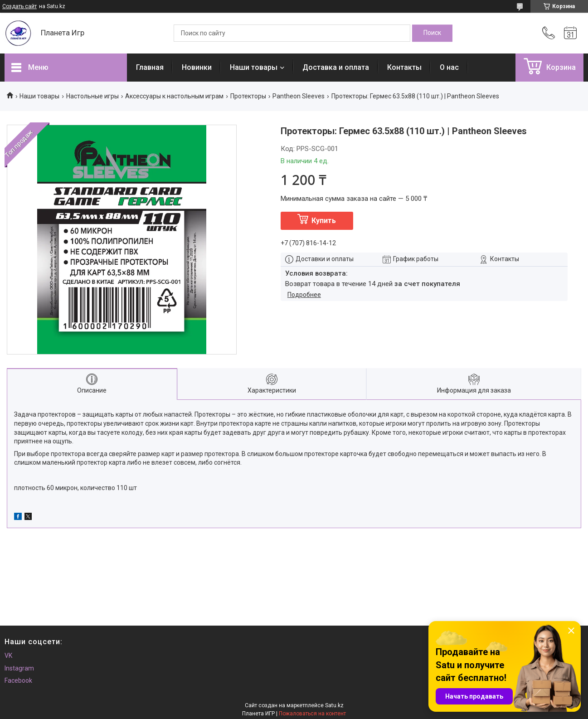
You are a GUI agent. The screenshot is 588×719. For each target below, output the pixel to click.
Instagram (19, 668)
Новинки (197, 67)
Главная (150, 67)
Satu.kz (334, 705)
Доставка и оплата (336, 67)
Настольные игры (92, 96)
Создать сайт (19, 6)
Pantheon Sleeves (299, 96)
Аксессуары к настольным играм (174, 96)
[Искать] (432, 33)
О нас (449, 67)
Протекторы (248, 96)
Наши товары (254, 67)
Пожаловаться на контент (312, 714)
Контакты (404, 67)
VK (8, 656)
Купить (324, 221)
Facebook (18, 680)
